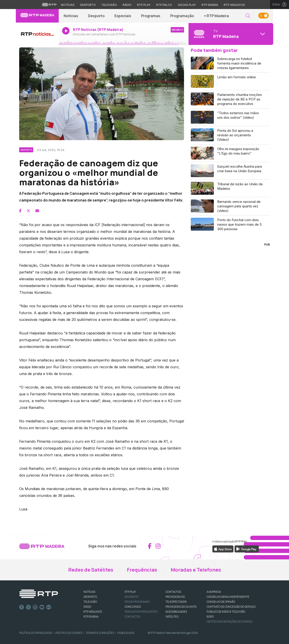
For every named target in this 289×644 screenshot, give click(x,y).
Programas (151, 16)
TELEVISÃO (90, 602)
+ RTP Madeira (216, 16)
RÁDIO (87, 607)
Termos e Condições (100, 633)
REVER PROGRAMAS (137, 602)
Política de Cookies (69, 633)
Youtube (42, 607)
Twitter (28, 607)
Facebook (22, 607)
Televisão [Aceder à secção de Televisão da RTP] (109, 5)
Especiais (123, 16)
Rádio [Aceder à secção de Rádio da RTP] (127, 5)
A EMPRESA (214, 592)
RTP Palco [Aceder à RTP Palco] (164, 5)
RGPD (210, 617)
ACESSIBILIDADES (176, 612)
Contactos (132, 617)
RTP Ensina (91, 617)
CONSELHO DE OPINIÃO (221, 602)
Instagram (35, 607)
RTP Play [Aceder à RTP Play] (144, 5)
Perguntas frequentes (141, 612)
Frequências (142, 570)
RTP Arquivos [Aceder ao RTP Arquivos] (234, 5)
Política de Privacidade (36, 633)
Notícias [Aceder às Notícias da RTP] (68, 5)
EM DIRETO (132, 597)
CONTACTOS (173, 592)
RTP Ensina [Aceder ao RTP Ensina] (210, 5)
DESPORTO (90, 597)
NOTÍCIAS (89, 592)
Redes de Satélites (91, 570)
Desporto (96, 16)
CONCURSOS (133, 607)
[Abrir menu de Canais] (230, 34)
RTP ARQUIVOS (93, 612)
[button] (248, 16)
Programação (182, 16)
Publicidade (126, 633)
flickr (49, 607)
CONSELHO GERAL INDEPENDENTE (228, 597)
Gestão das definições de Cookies (230, 622)
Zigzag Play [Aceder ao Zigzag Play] (187, 5)
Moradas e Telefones (196, 570)
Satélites (172, 617)
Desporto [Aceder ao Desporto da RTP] (88, 5)
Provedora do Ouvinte (181, 607)
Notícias (71, 16)
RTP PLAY (130, 592)
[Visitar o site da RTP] (49, 5)
